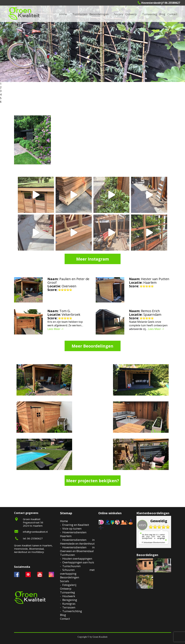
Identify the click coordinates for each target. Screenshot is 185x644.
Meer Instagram (93, 259)
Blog (162, 14)
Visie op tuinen (72, 529)
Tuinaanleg (67, 592)
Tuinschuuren (71, 566)
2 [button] (1, 87)
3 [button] (1, 91)
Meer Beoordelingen (92, 346)
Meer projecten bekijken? (93, 481)
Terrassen (69, 607)
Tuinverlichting (72, 611)
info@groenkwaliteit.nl (35, 532)
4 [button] (1, 95)
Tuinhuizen (67, 555)
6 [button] (1, 102)
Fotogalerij (69, 585)
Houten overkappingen (77, 559)
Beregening (70, 600)
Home (64, 521)
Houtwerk (69, 596)
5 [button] (1, 98)
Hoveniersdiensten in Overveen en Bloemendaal (77, 549)
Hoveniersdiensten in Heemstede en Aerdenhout (77, 542)
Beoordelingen (99, 14)
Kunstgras (69, 604)
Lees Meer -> (55, 329)
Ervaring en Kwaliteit (76, 525)
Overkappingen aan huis (78, 562)
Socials (65, 581)
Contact (172, 14)
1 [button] (1, 84)
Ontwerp (131, 14)
